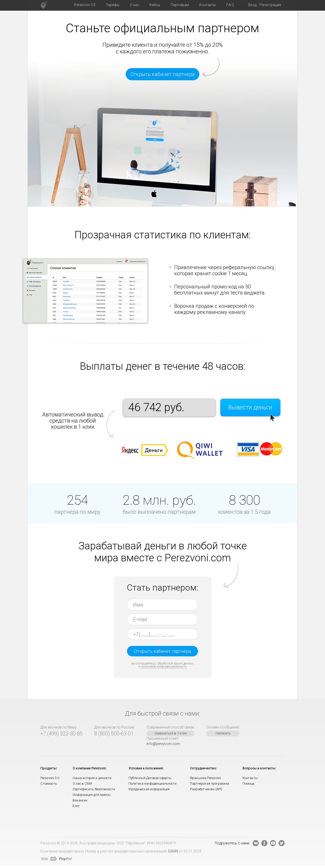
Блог (76, 806)
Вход (252, 5)
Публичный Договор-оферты (150, 778)
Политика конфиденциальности (152, 784)
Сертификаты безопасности (94, 789)
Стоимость (49, 784)
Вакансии (80, 800)
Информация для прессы (92, 795)
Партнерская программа (209, 784)
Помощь (249, 784)
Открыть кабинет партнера (163, 74)
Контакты (250, 778)
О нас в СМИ (82, 784)
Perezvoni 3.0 (50, 778)
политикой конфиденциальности (164, 666)
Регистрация (270, 5)
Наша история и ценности (92, 778)
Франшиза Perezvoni (205, 778)
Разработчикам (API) (206, 789)
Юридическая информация (149, 789)
